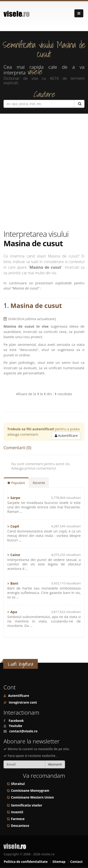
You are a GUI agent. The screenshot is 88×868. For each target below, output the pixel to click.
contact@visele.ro (23, 731)
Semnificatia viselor (27, 805)
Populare (16, 483)
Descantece (20, 826)
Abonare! (55, 764)
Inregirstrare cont (22, 702)
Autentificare (66, 436)
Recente (39, 483)
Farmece (18, 819)
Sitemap (59, 862)
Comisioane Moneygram (30, 791)
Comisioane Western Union (33, 797)
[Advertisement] (44, 172)
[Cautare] (79, 104)
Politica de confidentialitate (26, 862)
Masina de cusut (36, 306)
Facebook (16, 721)
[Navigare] (79, 13)
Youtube (16, 726)
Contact (76, 862)
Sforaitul (18, 784)
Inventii (17, 812)
